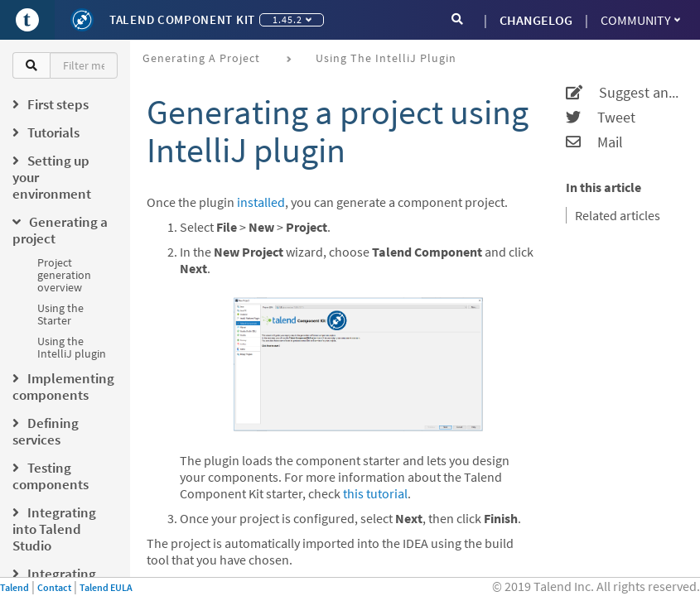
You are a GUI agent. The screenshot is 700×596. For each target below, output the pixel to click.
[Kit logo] (82, 20)
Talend (14, 587)
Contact (54, 587)
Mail (594, 142)
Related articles (618, 215)
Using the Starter (60, 314)
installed (261, 202)
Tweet (601, 118)
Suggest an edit (623, 93)
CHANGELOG (536, 20)
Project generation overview (64, 275)
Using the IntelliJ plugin (72, 347)
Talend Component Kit (182, 19)
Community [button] (640, 20)
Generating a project (201, 58)
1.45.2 (292, 19)
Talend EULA (106, 587)
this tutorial (375, 493)
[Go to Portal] (27, 20)
